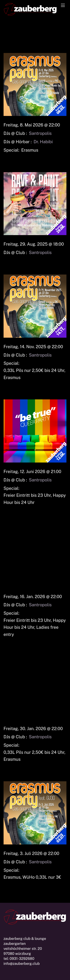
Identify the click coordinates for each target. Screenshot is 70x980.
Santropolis (40, 133)
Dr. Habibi (43, 142)
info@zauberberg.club (22, 964)
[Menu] (63, 5)
